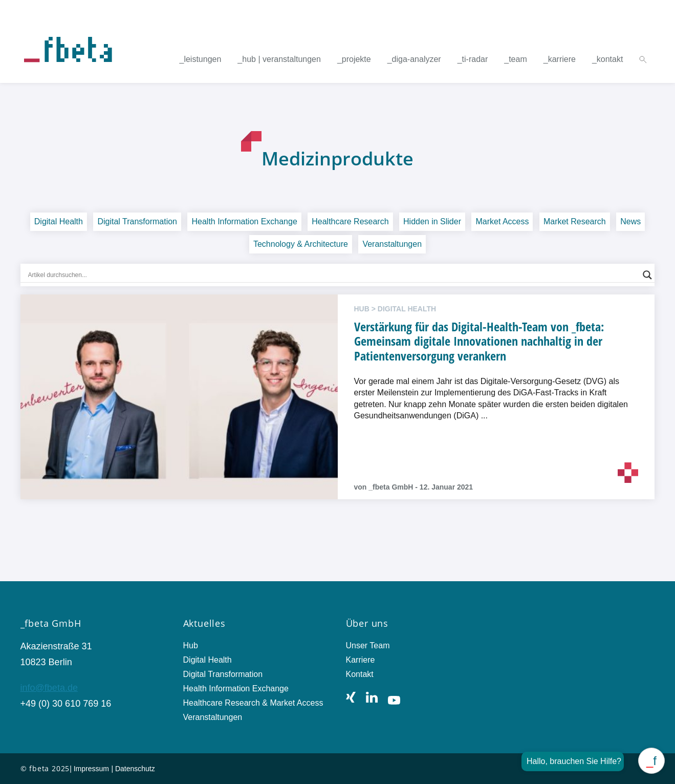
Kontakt (360, 674)
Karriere (361, 660)
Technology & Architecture (301, 244)
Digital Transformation (137, 221)
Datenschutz (135, 769)
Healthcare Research (350, 221)
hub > (366, 309)
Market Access (502, 221)
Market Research (575, 221)
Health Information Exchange (244, 221)
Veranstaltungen (392, 244)
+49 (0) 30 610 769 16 (66, 704)
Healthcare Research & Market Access (253, 703)
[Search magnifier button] (647, 275)
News (630, 221)
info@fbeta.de (49, 688)
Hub (191, 645)
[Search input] (333, 275)
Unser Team (368, 645)
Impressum (91, 769)
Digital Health (59, 221)
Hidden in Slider (432, 221)
